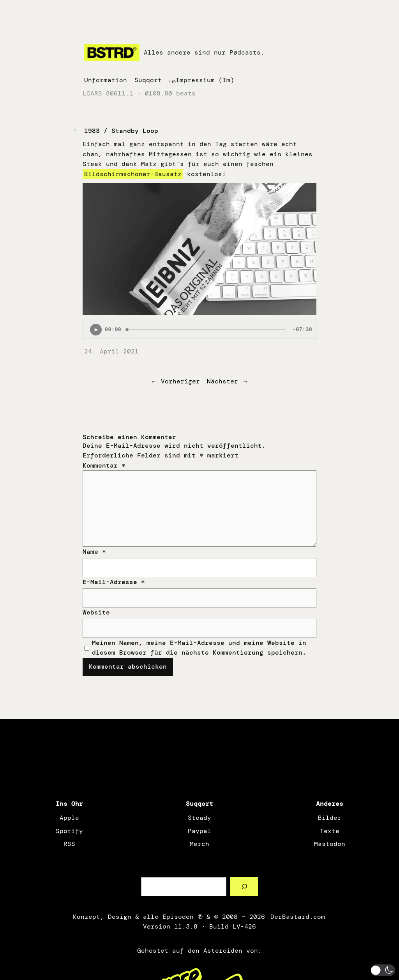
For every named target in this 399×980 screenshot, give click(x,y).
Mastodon (330, 844)
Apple (69, 818)
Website (96, 612)
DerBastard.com (297, 917)
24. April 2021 (111, 351)
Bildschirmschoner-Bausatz (133, 174)
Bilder (330, 818)
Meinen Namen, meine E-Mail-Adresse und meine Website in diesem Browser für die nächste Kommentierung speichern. (199, 648)
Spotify (69, 831)
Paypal (199, 831)
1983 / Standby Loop (121, 131)
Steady (199, 818)
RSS (69, 844)
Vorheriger (180, 381)
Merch (199, 844)
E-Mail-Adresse (114, 582)
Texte (330, 831)
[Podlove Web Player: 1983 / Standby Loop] (199, 329)
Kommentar (104, 465)
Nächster (222, 381)
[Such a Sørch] (244, 887)
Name (94, 552)
